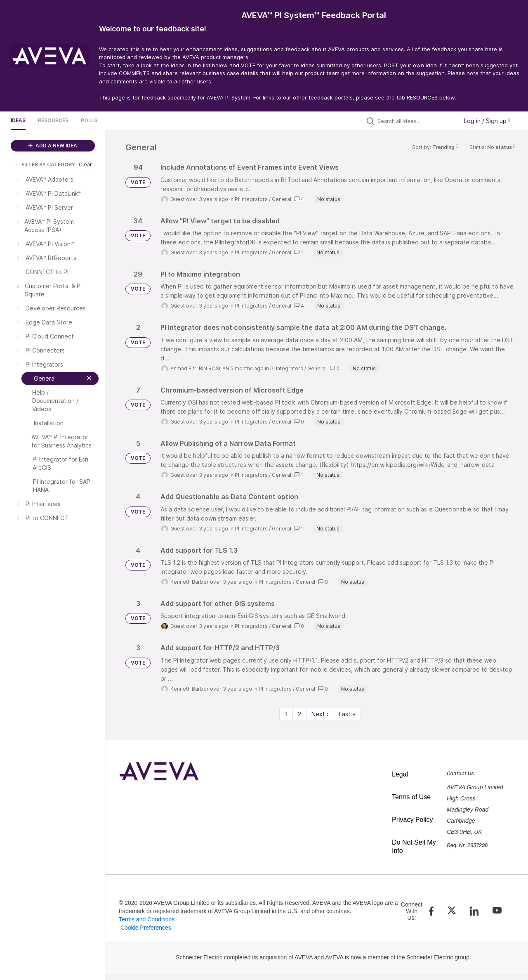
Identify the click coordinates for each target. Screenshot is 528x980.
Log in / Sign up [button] (487, 121)
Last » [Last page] (347, 714)
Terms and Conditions (147, 919)
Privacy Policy (412, 820)
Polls (89, 120)
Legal (400, 774)
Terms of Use (411, 797)
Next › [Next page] (320, 714)
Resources (53, 120)
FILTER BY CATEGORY (44, 165)
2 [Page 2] (299, 714)
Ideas (18, 120)
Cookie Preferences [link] (146, 928)
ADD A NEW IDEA (53, 146)
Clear (85, 165)
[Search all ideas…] (416, 121)
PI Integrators (251, 199)
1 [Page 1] (286, 714)
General (282, 199)
